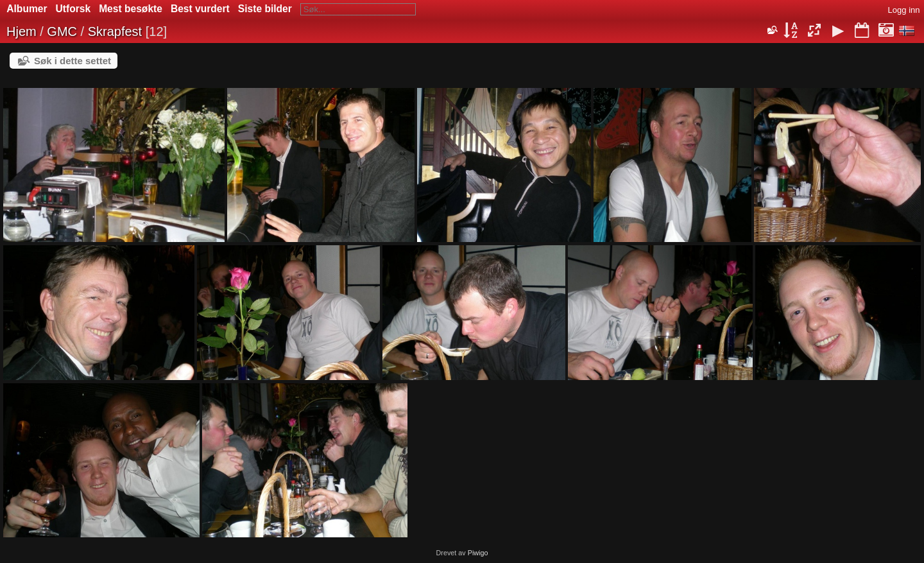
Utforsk (73, 9)
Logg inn (904, 10)
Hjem (21, 31)
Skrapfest (115, 31)
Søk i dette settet (73, 61)
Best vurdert (200, 9)
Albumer (27, 9)
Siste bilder (265, 9)
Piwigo (478, 553)
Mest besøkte (131, 9)
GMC (62, 31)
